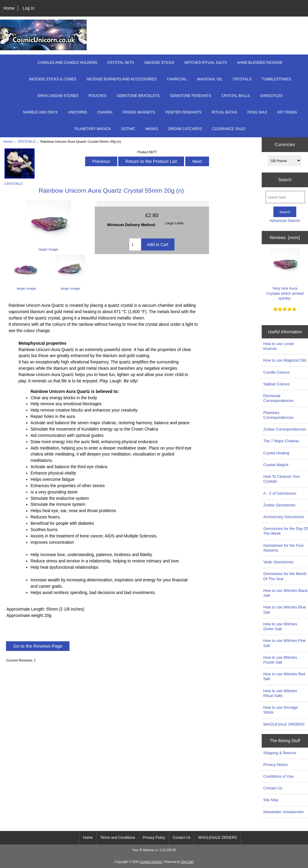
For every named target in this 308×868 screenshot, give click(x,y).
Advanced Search (285, 221)
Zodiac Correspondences (285, 429)
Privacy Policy (154, 838)
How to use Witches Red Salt (284, 676)
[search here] (285, 197)
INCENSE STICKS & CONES (52, 79)
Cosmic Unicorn (151, 862)
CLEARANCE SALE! (229, 129)
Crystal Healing (276, 453)
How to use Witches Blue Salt (285, 610)
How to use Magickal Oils (285, 360)
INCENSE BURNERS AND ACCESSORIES (122, 79)
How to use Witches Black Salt (285, 593)
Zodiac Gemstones (279, 505)
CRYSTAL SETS (121, 63)
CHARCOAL (177, 79)
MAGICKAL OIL (210, 79)
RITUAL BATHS (225, 112)
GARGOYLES (271, 96)
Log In (28, 8)
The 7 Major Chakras (281, 441)
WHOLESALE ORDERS (284, 724)
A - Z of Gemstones (280, 493)
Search (285, 180)
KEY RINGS (287, 112)
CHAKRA (105, 112)
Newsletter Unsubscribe (283, 812)
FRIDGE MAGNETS (139, 112)
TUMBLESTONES (276, 79)
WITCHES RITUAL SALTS (206, 63)
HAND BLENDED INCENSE (260, 63)
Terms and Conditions (118, 838)
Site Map (271, 800)
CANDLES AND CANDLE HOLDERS (67, 63)
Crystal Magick (276, 465)
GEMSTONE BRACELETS (138, 96)
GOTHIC (128, 129)
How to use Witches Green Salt (280, 626)
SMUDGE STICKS (159, 63)
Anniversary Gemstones (284, 517)
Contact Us (273, 788)
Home (9, 8)
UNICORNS (78, 112)
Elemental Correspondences (278, 398)
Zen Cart (188, 862)
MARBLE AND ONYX (40, 112)
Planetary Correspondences (278, 415)
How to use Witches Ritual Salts (280, 693)
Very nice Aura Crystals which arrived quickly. (285, 275)
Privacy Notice (275, 765)
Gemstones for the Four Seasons (283, 548)
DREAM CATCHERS (185, 129)
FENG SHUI (257, 112)
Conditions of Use (278, 776)
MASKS (152, 129)
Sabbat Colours (276, 384)
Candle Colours (276, 372)
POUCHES (97, 96)
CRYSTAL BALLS (236, 96)
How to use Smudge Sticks (280, 710)
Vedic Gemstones (278, 562)
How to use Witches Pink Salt (284, 643)
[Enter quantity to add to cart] (135, 244)
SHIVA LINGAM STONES (58, 96)
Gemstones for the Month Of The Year (285, 576)
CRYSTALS (26, 141)
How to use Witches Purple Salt (280, 660)
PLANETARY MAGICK (93, 129)
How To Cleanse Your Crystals (282, 479)
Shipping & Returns (280, 753)
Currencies (285, 145)
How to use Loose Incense (279, 346)
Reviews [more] (285, 238)
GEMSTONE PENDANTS (191, 96)
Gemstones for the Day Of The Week (285, 531)
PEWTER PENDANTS (183, 112)
